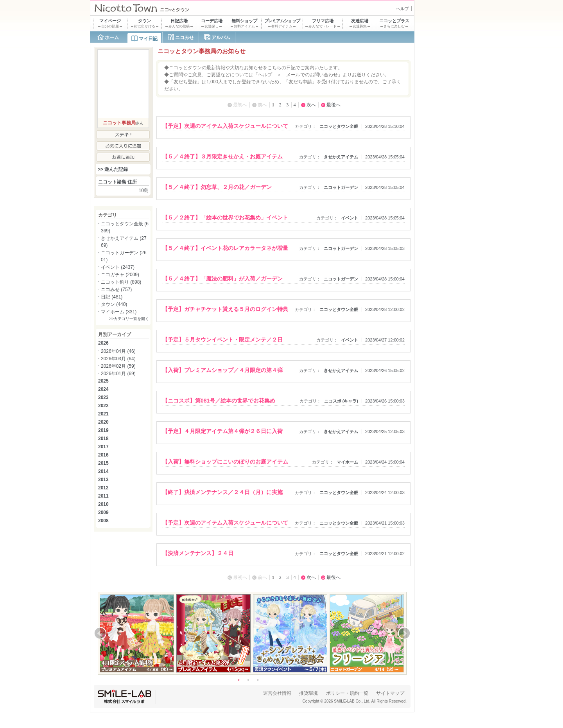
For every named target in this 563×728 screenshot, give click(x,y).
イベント (350, 218)
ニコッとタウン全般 (339, 126)
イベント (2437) (118, 267)
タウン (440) (114, 304)
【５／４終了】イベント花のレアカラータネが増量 (225, 248)
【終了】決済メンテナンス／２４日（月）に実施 (222, 492)
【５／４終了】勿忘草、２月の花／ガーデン (217, 187)
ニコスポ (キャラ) (341, 401)
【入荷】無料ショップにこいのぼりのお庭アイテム (225, 462)
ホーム (112, 38)
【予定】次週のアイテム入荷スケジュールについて (225, 126)
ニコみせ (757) (116, 289)
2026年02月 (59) (118, 366)
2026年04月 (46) (118, 351)
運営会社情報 (277, 693)
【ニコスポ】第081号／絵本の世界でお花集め (219, 401)
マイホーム (347, 462)
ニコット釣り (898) (121, 282)
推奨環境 (308, 693)
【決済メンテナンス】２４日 (198, 553)
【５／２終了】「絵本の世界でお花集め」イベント (225, 218)
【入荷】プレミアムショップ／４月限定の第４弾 (222, 370)
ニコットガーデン (341, 187)
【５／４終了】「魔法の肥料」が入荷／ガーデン (222, 279)
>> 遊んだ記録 (113, 169)
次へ (311, 105)
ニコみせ (185, 38)
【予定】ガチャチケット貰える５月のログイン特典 (225, 309)
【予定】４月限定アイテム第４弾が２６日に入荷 (222, 431)
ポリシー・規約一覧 (347, 693)
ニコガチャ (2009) (120, 275)
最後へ (333, 105)
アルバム (221, 38)
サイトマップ (390, 693)
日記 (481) (112, 297)
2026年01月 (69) (118, 374)
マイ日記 (148, 39)
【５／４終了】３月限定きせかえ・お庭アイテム (222, 156)
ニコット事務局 (119, 123)
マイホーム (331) (119, 312)
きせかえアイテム (341, 157)
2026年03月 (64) (118, 359)
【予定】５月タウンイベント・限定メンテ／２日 (222, 340)
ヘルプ (403, 9)
